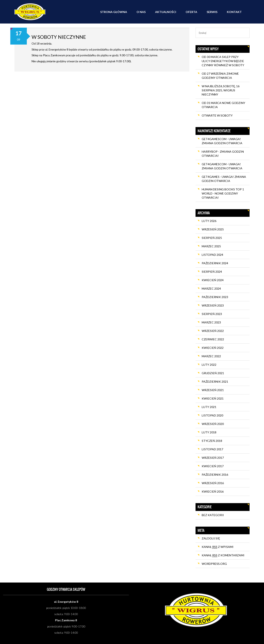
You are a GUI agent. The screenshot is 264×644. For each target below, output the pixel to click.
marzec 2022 (211, 356)
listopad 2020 (212, 415)
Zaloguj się (211, 538)
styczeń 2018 (212, 441)
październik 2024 (215, 263)
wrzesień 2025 (213, 229)
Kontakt (234, 12)
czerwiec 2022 (213, 339)
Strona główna (114, 12)
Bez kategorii (213, 515)
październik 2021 (215, 382)
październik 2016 (215, 475)
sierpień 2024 (212, 272)
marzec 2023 (211, 322)
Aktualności (166, 12)
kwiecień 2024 (213, 280)
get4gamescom (214, 139)
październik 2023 (215, 297)
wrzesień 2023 (213, 305)
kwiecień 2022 (213, 348)
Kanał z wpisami (218, 547)
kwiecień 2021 (213, 398)
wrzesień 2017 (213, 458)
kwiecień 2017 (213, 466)
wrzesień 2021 (213, 390)
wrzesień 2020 (213, 424)
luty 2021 (209, 407)
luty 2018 (209, 432)
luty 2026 (209, 221)
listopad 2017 (212, 449)
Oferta (191, 12)
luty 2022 (209, 365)
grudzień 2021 (213, 373)
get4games (211, 177)
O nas (141, 12)
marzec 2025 (211, 246)
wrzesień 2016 (213, 483)
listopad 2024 (212, 255)
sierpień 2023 (212, 314)
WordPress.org (214, 564)
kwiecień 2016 (213, 491)
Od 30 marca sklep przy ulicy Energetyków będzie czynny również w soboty (223, 61)
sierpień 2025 (212, 238)
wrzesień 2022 (213, 331)
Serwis (212, 12)
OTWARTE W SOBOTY (217, 115)
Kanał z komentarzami (223, 555)
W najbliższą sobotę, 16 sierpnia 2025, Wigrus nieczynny (221, 90)
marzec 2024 (211, 288)
